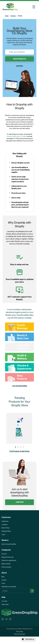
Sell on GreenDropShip (9, 544)
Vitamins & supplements (9, 560)
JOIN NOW (20, 502)
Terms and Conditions (20, 634)
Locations (5, 525)
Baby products (6, 564)
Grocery (4, 554)
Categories (5, 521)
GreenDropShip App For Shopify (17, 136)
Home (7, 16)
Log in (3, 534)
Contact (4, 580)
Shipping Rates (6, 531)
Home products (6, 567)
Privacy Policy (20, 631)
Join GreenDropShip (20, 386)
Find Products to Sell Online (19, 451)
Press (3, 583)
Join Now (20, 66)
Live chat (4, 601)
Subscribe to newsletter (9, 587)
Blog (3, 577)
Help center (5, 604)
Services (13, 16)
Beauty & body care (8, 557)
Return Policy (6, 528)
